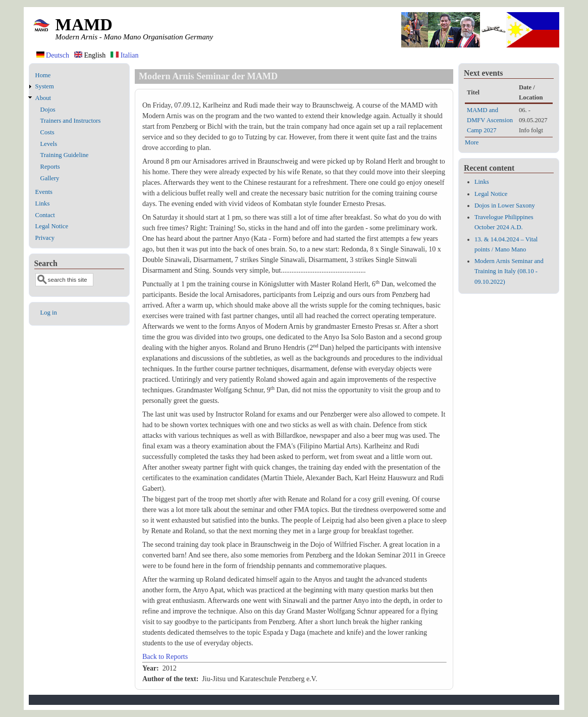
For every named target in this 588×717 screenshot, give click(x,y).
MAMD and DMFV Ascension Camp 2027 (490, 120)
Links (43, 203)
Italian (124, 55)
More (472, 142)
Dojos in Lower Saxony (505, 206)
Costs (47, 132)
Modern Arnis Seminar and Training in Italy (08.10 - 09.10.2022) (509, 271)
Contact (45, 215)
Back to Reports (165, 657)
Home (43, 75)
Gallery (50, 178)
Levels (49, 144)
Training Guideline (65, 155)
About (43, 98)
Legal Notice (52, 226)
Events (44, 192)
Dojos (48, 110)
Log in (49, 313)
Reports (50, 167)
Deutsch (53, 55)
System (45, 86)
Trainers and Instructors (71, 121)
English (90, 55)
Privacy (45, 238)
